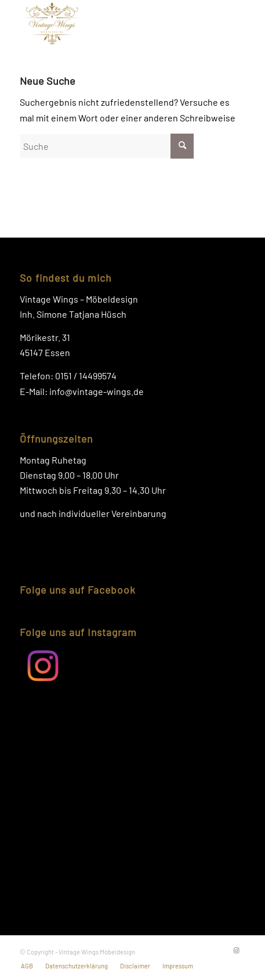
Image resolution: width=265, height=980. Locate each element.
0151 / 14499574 (86, 376)
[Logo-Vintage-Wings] (110, 23)
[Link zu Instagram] (237, 950)
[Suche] (107, 146)
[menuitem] (27, 966)
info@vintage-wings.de (97, 391)
